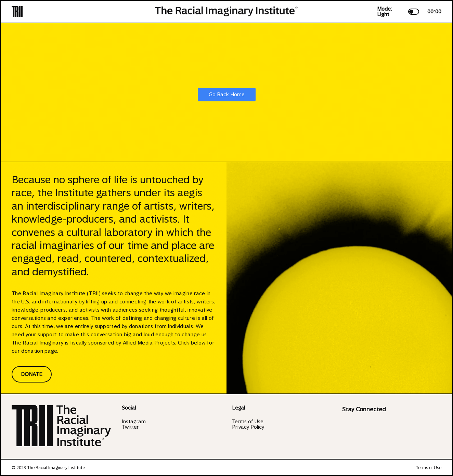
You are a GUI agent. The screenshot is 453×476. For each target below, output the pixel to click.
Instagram (134, 422)
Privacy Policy (248, 427)
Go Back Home (227, 95)
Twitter (130, 427)
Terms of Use (248, 422)
